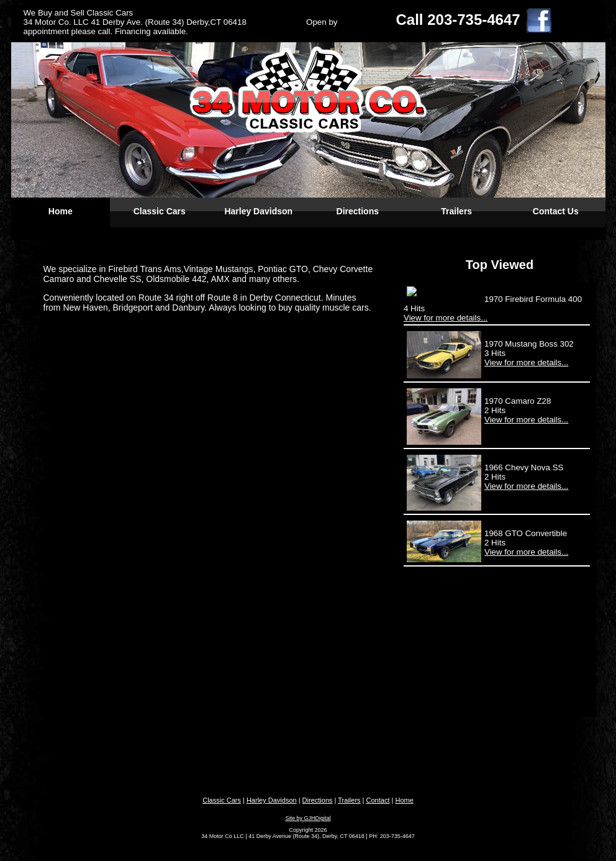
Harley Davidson (258, 211)
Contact (378, 800)
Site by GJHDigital (308, 818)
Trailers (456, 211)
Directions (358, 211)
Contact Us (556, 211)
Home (61, 211)
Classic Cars (160, 211)
